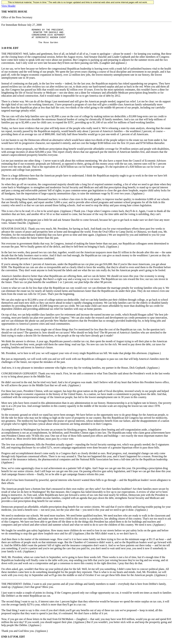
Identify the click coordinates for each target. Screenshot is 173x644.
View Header (8, 6)
